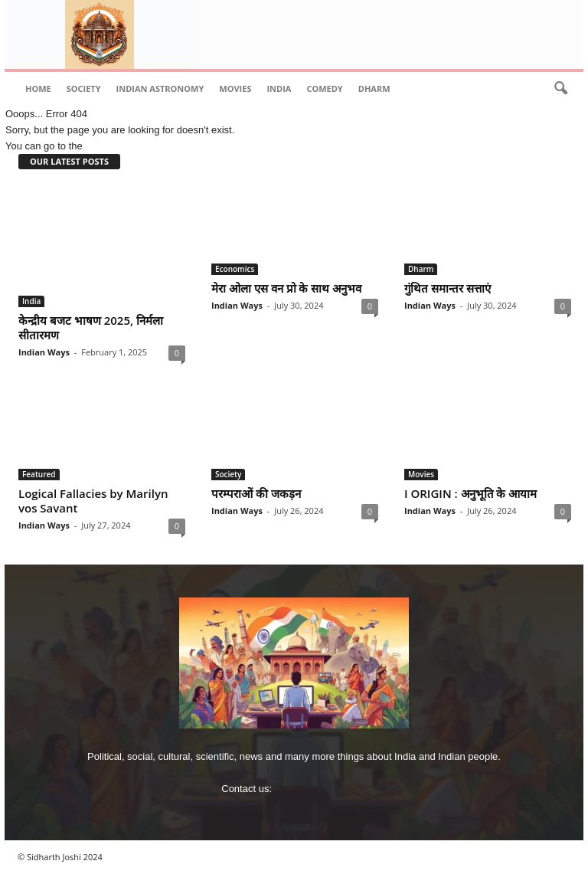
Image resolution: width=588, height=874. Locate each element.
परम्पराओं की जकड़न (256, 493)
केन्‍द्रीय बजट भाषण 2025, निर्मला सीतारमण (91, 327)
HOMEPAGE (113, 146)
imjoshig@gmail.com (321, 789)
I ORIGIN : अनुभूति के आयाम (470, 493)
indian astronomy (160, 88)
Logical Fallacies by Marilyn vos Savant (93, 501)
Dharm (374, 88)
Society (84, 88)
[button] (560, 89)
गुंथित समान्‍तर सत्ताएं (448, 288)
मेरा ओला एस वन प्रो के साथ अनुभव (286, 288)
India (279, 88)
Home (38, 88)
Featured (39, 474)
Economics (235, 269)
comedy (324, 88)
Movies (235, 88)
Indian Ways (44, 352)
